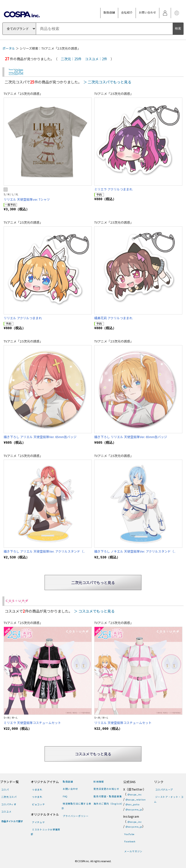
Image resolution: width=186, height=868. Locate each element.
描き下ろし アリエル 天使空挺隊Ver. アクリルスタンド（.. (44, 551)
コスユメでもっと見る (93, 754)
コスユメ (6, 812)
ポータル (9, 48)
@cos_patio (132, 804)
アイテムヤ (38, 822)
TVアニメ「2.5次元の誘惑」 (23, 94)
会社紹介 (127, 12)
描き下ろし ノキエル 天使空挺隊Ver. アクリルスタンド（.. (135, 551)
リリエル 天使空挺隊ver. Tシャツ (27, 199)
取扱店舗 (109, 12)
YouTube (129, 834)
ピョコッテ (38, 804)
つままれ (37, 790)
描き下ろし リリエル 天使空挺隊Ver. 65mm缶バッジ (131, 437)
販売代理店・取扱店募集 (108, 796)
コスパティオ (9, 804)
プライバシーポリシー (76, 816)
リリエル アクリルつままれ (23, 318)
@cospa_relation (136, 799)
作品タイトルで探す (12, 821)
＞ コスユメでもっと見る (94, 611)
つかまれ (37, 797)
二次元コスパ (9, 797)
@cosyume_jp (134, 809)
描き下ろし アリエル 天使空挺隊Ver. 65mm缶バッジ (40, 437)
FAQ (65, 796)
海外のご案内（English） (109, 804)
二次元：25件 (71, 59)
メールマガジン (133, 851)
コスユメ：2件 (96, 59)
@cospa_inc (135, 794)
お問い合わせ (147, 12)
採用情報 (99, 782)
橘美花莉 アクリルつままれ (113, 318)
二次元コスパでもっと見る (93, 582)
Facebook (130, 841)
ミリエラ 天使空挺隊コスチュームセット (32, 723)
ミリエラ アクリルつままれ (113, 189)
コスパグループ (164, 790)
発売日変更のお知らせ (106, 789)
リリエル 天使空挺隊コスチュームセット (123, 723)
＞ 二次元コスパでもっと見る (107, 82)
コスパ (5, 790)
